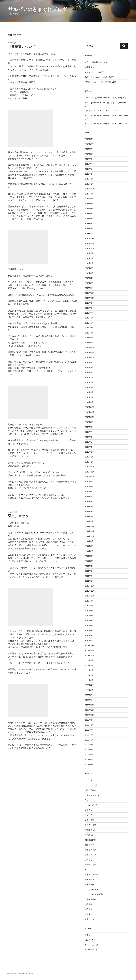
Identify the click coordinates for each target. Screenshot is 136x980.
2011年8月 (89, 546)
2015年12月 (90, 293)
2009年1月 (89, 700)
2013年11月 (90, 412)
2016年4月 (89, 278)
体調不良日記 (90, 830)
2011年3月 (89, 571)
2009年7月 (89, 670)
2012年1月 (89, 521)
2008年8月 (89, 725)
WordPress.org (91, 950)
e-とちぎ (88, 780)
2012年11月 (90, 472)
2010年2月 (89, 635)
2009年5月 (89, 680)
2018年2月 (89, 179)
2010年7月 (89, 611)
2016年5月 (89, 273)
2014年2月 (89, 397)
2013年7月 (89, 432)
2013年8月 (89, 427)
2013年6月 (89, 437)
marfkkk (123, 103)
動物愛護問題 (90, 840)
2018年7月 (89, 164)
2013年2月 (89, 457)
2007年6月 (89, 765)
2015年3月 (89, 333)
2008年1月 (89, 760)
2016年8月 (89, 258)
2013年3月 (89, 452)
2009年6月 (89, 675)
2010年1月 (89, 641)
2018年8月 (89, 159)
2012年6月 (89, 497)
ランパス (89, 815)
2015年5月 (89, 323)
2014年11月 (90, 353)
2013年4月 (89, 447)
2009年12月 (90, 645)
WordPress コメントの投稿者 (110, 98)
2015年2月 (89, 338)
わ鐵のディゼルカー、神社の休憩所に (101, 77)
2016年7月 (89, 263)
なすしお (89, 800)
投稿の (90, 940)
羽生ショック (18, 516)
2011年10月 (90, 536)
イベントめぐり (91, 805)
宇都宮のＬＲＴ (91, 855)
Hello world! (90, 98)
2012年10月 (90, 477)
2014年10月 (90, 358)
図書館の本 (90, 845)
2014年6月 (89, 377)
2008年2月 (89, 755)
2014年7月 (89, 373)
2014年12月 (90, 348)
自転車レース (90, 914)
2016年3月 (89, 283)
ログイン (89, 935)
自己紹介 (89, 909)
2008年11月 (90, 710)
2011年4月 (89, 566)
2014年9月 (89, 363)
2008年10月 (90, 715)
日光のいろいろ (91, 865)
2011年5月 (89, 561)
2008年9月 (89, 720)
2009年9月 (89, 660)
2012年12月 (90, 467)
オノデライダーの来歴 (94, 72)
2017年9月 (89, 194)
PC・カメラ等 (91, 785)
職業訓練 (89, 904)
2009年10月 (90, 655)
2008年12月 (90, 705)
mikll (121, 124)
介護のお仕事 (90, 825)
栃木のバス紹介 (91, 875)
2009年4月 (89, 685)
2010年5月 (89, 621)
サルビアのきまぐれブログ (37, 9)
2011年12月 (90, 526)
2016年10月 (90, 248)
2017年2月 (89, 228)
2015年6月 (89, 318)
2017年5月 (89, 214)
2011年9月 (89, 541)
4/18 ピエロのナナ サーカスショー (101, 103)
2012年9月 (89, 482)
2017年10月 (90, 189)
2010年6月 (89, 616)
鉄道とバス (90, 919)
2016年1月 (89, 288)
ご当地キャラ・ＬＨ (93, 795)
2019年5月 (89, 139)
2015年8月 (89, 308)
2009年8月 (89, 665)
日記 (87, 870)
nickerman (124, 116)
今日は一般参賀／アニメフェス (98, 62)
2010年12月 (90, 586)
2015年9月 (89, 303)
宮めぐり (89, 860)
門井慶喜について (22, 47)
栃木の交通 (90, 880)
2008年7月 (89, 730)
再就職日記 (90, 835)
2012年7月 (89, 492)
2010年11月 (90, 591)
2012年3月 (89, 512)
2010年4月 (89, 626)
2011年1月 (89, 581)
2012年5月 (89, 502)
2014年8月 (89, 367)
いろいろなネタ (91, 790)
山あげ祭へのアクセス (94, 111)
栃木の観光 (90, 885)
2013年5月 (89, 442)
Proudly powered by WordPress (20, 974)
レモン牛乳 (90, 820)
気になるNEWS (91, 889)
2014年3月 (89, 392)
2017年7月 (89, 204)
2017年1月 (89, 234)
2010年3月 (89, 631)
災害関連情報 (90, 899)
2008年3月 (89, 750)
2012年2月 (89, 516)
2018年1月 (89, 184)
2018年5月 (89, 169)
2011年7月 (89, 551)
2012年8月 (89, 487)
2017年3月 (89, 224)
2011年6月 (89, 556)
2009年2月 (89, 695)
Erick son (110, 111)
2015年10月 (90, 298)
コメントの (92, 945)
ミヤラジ (89, 810)
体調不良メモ (90, 67)
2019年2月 (89, 149)
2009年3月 (89, 690)
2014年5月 (89, 382)
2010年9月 (89, 601)
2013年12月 (90, 407)
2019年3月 (89, 144)
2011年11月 (90, 531)
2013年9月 (89, 422)
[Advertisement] (30, 128)
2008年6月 (89, 735)
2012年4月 (89, 506)
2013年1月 (89, 462)
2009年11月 (90, 651)
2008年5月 (89, 740)
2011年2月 (89, 576)
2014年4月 (89, 387)
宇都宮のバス (90, 850)
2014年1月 (89, 402)
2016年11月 (90, 243)
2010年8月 (89, 606)
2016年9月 (89, 253)
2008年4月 (89, 745)
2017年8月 (89, 199)
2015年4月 (89, 328)
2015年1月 (89, 343)
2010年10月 (90, 596)
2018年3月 (89, 174)
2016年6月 (89, 268)
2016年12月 (90, 238)
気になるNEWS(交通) (94, 894)
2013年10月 (90, 417)
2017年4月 (89, 219)
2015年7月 (89, 313)
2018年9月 (89, 154)
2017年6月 (89, 209)
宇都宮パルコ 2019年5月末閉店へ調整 (101, 82)
